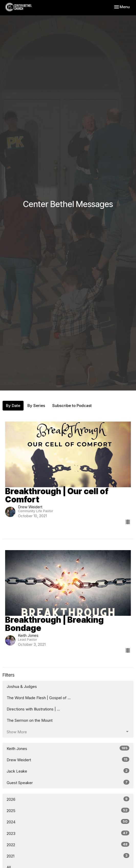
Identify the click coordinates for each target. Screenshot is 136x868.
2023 (68, 833)
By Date (13, 406)
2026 (68, 799)
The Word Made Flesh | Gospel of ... (39, 698)
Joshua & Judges (22, 686)
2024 (68, 822)
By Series (36, 406)
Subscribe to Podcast (72, 406)
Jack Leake (68, 771)
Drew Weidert (68, 760)
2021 (68, 856)
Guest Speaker (68, 782)
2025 (68, 810)
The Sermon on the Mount (30, 720)
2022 (68, 845)
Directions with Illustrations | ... (33, 709)
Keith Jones (68, 748)
